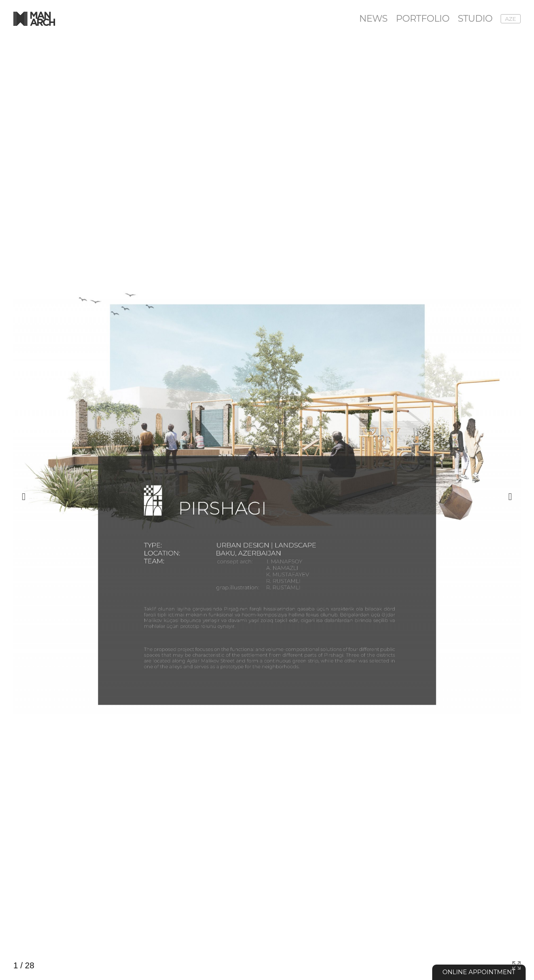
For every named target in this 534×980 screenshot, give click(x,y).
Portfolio (423, 19)
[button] (24, 496)
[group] (267, 496)
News (373, 19)
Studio (475, 19)
